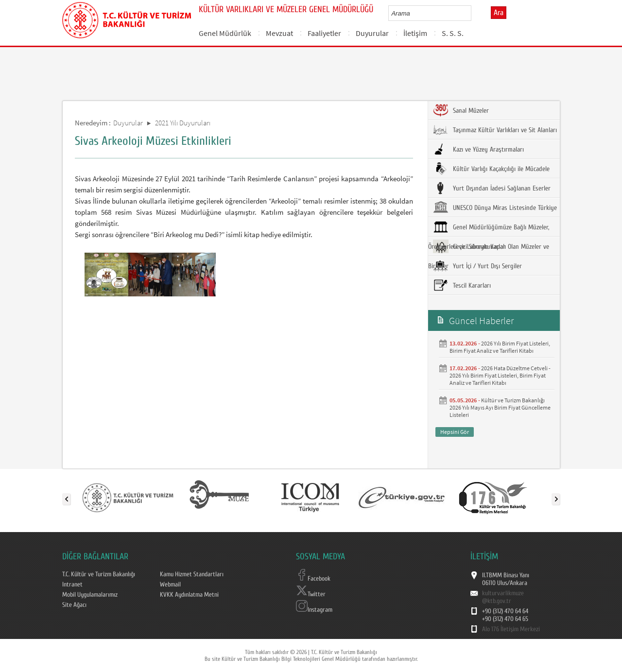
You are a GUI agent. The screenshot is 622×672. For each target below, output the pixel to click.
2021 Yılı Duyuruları (183, 123)
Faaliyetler (324, 33)
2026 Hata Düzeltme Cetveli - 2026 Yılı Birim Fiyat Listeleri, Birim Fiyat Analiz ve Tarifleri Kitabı (500, 375)
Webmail (170, 585)
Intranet (72, 585)
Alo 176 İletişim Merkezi (511, 629)
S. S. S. (453, 33)
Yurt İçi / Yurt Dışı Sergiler (477, 266)
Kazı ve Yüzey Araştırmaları (478, 149)
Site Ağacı (74, 605)
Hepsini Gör (455, 432)
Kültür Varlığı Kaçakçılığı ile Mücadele (491, 169)
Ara (499, 13)
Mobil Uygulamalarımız (90, 595)
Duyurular (372, 33)
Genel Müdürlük (225, 33)
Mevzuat (279, 33)
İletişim (415, 33)
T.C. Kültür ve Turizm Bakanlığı (99, 574)
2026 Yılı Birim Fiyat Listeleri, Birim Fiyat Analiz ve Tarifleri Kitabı (500, 347)
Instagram (314, 610)
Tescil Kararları (462, 285)
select (474, 13)
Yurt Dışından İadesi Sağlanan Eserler (492, 188)
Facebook (313, 579)
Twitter (311, 594)
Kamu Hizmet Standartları (192, 574)
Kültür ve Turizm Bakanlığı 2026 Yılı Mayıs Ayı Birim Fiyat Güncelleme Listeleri (500, 407)
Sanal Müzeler (461, 110)
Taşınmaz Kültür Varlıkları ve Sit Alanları (495, 130)
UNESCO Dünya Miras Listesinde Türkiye (495, 207)
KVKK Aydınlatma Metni (189, 595)
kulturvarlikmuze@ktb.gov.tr (503, 597)
